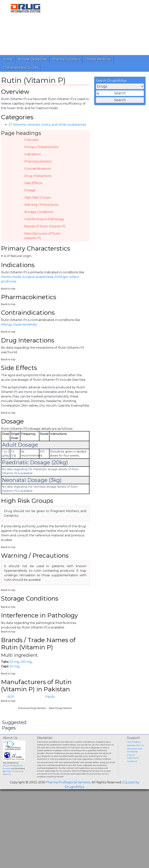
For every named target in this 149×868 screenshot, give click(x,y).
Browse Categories (32, 59)
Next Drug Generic (61, 708)
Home (8, 59)
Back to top (8, 289)
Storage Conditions (39, 212)
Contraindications (37, 169)
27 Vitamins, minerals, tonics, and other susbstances (47, 125)
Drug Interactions (38, 176)
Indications (33, 154)
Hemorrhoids (11, 277)
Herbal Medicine (98, 59)
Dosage (30, 190)
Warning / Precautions (41, 205)
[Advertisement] (99, 27)
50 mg (14, 662)
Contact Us (132, 761)
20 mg (14, 666)
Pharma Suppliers (66, 59)
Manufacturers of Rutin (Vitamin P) (42, 236)
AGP (11, 697)
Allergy (6, 324)
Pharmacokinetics (38, 161)
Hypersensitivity (25, 324)
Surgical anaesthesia (38, 277)
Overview (32, 140)
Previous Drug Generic (32, 708)
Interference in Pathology (44, 219)
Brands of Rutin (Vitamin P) (45, 226)
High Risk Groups (37, 197)
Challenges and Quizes (20, 67)
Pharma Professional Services (68, 782)
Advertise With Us (135, 745)
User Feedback (134, 742)
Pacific (50, 697)
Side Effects (33, 183)
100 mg (26, 662)
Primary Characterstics (41, 147)
